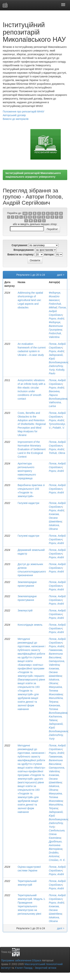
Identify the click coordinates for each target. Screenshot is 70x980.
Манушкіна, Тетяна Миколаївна (56, 691)
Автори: (49, 254)
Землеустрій (25, 610)
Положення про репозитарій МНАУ (24, 112)
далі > (61, 275)
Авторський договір (14, 115)
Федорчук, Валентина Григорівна (56, 326)
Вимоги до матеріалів (16, 119)
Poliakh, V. (59, 428)
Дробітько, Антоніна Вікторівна (56, 845)
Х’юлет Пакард (24, 968)
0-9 (25, 213)
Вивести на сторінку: (21, 254)
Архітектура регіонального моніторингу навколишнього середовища (27, 471)
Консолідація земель (30, 625)
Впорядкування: (24, 250)
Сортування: (20, 245)
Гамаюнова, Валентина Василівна (56, 654)
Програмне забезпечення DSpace (21, 960)
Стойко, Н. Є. (57, 860)
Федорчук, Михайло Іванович (55, 296)
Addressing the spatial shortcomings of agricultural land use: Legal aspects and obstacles (30, 300)
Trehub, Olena (57, 453)
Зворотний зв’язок (45, 968)
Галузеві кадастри (28, 503)
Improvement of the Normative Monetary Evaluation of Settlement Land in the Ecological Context (32, 449)
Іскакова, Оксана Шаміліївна (55, 518)
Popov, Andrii (56, 319)
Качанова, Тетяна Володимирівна (58, 709)
